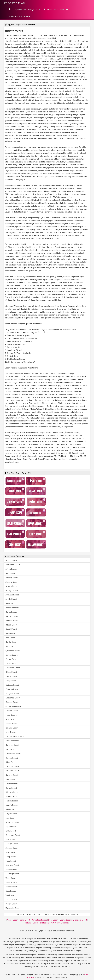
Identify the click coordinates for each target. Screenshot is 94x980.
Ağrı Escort (10, 573)
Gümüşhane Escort (14, 706)
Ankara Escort (12, 586)
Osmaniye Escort (13, 835)
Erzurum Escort (12, 689)
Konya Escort (11, 788)
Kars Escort (10, 749)
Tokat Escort (11, 878)
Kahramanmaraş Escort (15, 736)
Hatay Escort (11, 715)
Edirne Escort (11, 676)
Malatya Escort (12, 796)
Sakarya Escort (12, 844)
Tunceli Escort (12, 887)
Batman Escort (12, 616)
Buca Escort (53, 920)
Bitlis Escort (11, 633)
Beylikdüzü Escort (39, 920)
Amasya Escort (12, 582)
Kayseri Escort (12, 758)
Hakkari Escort (12, 711)
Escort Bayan (15, 3)
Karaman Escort (12, 745)
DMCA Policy (54, 923)
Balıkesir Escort (12, 608)
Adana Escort (11, 560)
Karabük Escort (12, 741)
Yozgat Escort (11, 904)
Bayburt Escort (12, 620)
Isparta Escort (11, 723)
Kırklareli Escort (12, 771)
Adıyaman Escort (13, 565)
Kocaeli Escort (12, 783)
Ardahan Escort (12, 595)
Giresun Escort (12, 702)
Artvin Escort (11, 599)
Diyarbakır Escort (13, 668)
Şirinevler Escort (80, 920)
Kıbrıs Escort (11, 762)
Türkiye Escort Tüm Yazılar (20, 16)
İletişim (28, 923)
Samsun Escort (12, 848)
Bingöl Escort (11, 629)
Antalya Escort (12, 590)
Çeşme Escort (66, 920)
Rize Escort (10, 839)
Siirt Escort (10, 852)
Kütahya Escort (12, 792)
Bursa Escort (11, 646)
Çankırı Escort (12, 655)
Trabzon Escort (12, 882)
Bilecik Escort (11, 625)
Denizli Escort (11, 663)
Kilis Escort (10, 779)
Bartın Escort (11, 612)
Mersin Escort (11, 809)
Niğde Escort (11, 826)
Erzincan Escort (12, 685)
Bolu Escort (10, 638)
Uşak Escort (11, 891)
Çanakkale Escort (13, 650)
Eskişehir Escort (12, 693)
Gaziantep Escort (13, 698)
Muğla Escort (11, 814)
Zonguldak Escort (13, 908)
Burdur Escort (11, 642)
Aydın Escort (11, 603)
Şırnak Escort (11, 869)
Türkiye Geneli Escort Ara (57, 10)
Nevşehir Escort (12, 822)
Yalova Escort (11, 899)
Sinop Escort (11, 856)
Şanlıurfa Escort (12, 865)
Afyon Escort (11, 569)
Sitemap (64, 923)
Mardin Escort (12, 805)
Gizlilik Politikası (40, 923)
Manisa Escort (12, 801)
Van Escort (10, 895)
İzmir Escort (11, 732)
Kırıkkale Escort (12, 766)
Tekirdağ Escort (12, 874)
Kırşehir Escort (12, 775)
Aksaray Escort (12, 577)
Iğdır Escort (10, 719)
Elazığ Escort (11, 680)
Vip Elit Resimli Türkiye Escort (27, 10)
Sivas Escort (11, 861)
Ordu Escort (11, 831)
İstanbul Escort (12, 728)
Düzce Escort (11, 672)
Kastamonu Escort (13, 753)
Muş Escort (10, 818)
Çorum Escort (11, 659)
